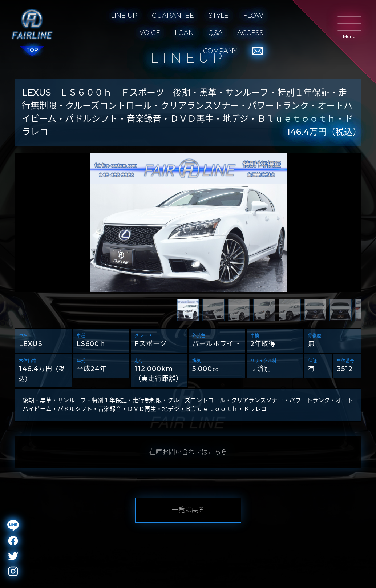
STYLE (219, 16)
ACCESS (250, 33)
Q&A (215, 33)
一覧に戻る (188, 510)
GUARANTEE (173, 16)
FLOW (253, 16)
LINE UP (124, 16)
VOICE (150, 33)
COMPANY (220, 51)
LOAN (184, 33)
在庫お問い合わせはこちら (188, 452)
